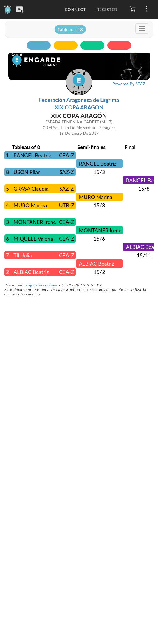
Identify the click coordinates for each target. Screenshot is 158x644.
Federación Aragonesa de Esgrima (79, 100)
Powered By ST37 (129, 84)
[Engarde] (8, 9)
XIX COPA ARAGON (79, 107)
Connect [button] (75, 10)
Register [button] (107, 10)
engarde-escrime (42, 285)
